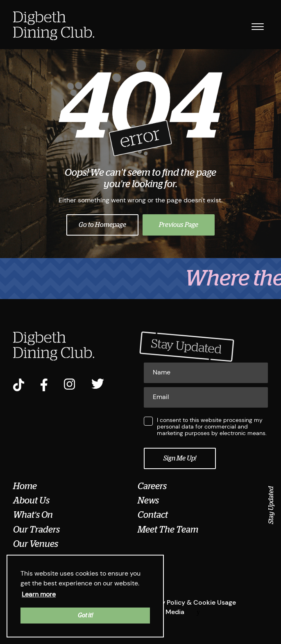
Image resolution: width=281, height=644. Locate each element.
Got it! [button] (85, 615)
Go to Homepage (102, 225)
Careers (152, 486)
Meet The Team (168, 530)
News (148, 501)
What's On (33, 515)
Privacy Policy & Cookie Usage (189, 602)
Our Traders (36, 530)
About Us (31, 501)
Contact (153, 515)
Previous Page (179, 225)
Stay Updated (271, 505)
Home (25, 486)
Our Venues (36, 544)
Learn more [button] (39, 594)
